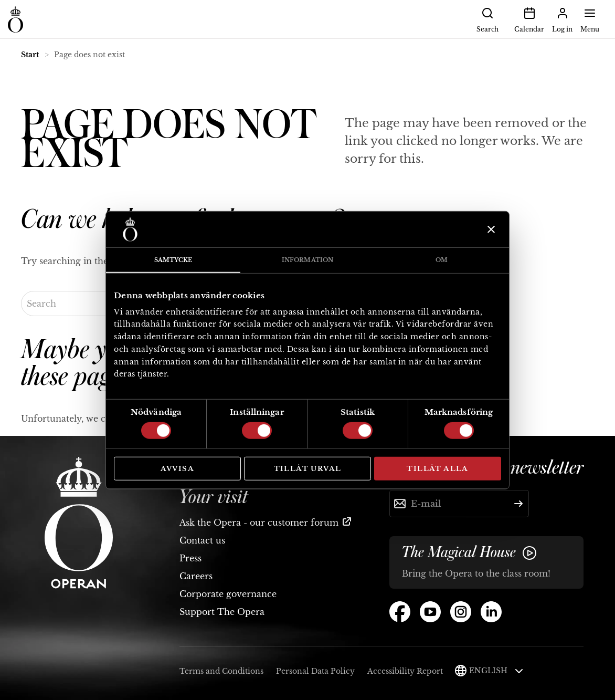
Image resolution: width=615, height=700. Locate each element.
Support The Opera (222, 612)
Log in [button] (562, 19)
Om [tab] (442, 260)
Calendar (529, 19)
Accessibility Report (405, 671)
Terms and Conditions (221, 671)
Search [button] (487, 19)
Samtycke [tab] (173, 260)
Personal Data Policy (315, 671)
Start (30, 55)
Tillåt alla (437, 469)
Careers (196, 576)
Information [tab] (307, 260)
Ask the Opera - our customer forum (259, 523)
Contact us (202, 540)
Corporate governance (228, 594)
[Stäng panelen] (490, 229)
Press (190, 558)
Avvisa (177, 469)
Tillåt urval (308, 469)
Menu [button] (590, 19)
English (496, 671)
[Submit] (518, 504)
